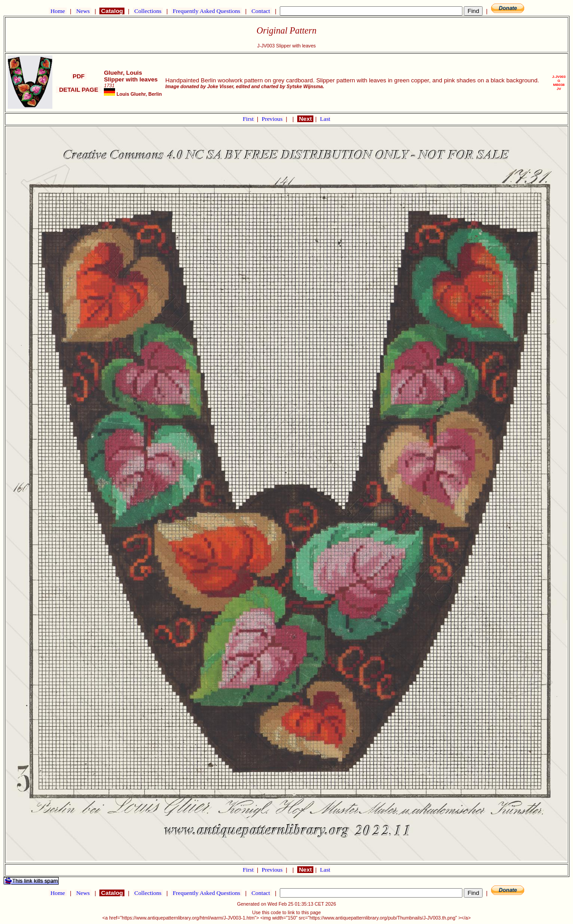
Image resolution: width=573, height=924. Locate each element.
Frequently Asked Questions (206, 11)
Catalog (112, 11)
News (83, 11)
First (249, 119)
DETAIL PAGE (79, 90)
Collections (148, 11)
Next (305, 119)
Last (325, 119)
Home (58, 11)
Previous (273, 119)
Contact (261, 11)
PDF (79, 76)
